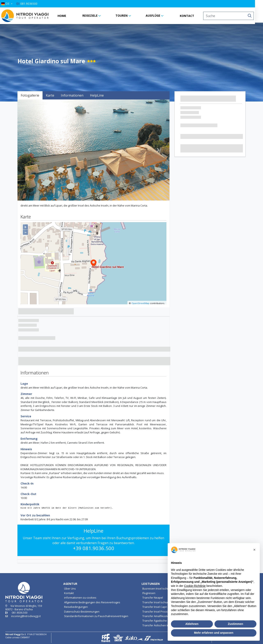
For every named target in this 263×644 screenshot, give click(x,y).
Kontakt (69, 593)
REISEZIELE (94, 16)
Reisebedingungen (76, 607)
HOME (66, 16)
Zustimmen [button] (236, 624)
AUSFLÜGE (157, 16)
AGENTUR (70, 584)
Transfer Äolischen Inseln (158, 625)
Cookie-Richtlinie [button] (195, 586)
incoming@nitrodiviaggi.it (26, 616)
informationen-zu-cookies (80, 598)
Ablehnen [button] (192, 624)
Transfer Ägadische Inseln (159, 621)
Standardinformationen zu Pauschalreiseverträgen (96, 616)
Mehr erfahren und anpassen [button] (214, 633)
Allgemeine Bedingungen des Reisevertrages (92, 602)
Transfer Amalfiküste (156, 616)
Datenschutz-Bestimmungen (82, 612)
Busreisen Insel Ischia (156, 589)
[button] (11, 4)
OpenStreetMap (140, 303)
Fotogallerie (30, 95)
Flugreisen (149, 593)
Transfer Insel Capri (155, 607)
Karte (50, 95)
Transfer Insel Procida (156, 612)
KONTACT (191, 16)
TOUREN (126, 16)
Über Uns (70, 589)
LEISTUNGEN (151, 584)
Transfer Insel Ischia (155, 602)
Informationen (72, 95)
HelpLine (97, 95)
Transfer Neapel (153, 598)
